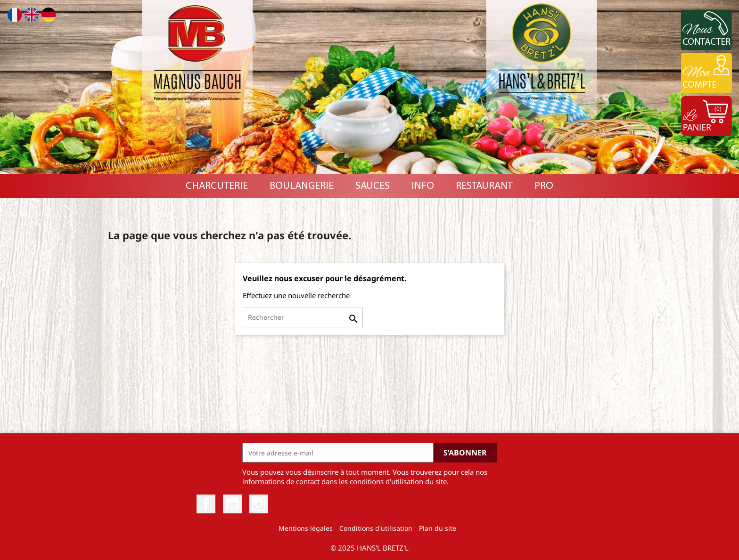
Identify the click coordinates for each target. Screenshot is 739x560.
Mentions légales (306, 528)
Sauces (373, 186)
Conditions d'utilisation (376, 528)
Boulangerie (302, 186)
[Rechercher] (303, 317)
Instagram (259, 504)
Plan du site (438, 528)
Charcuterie (217, 186)
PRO (544, 186)
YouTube (232, 504)
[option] (369, 87)
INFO (423, 186)
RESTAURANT (484, 186)
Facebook (206, 504)
